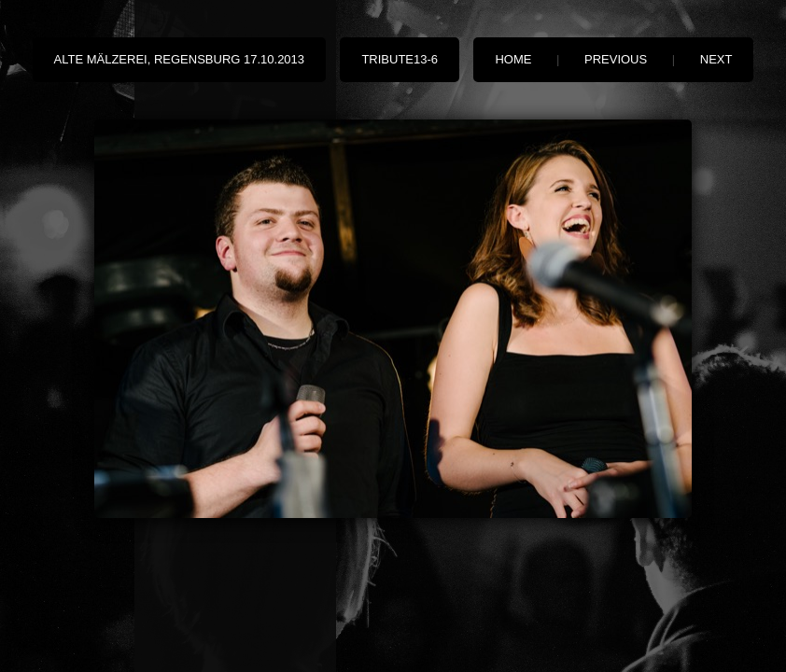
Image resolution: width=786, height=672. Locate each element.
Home (513, 59)
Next (716, 59)
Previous (616, 59)
